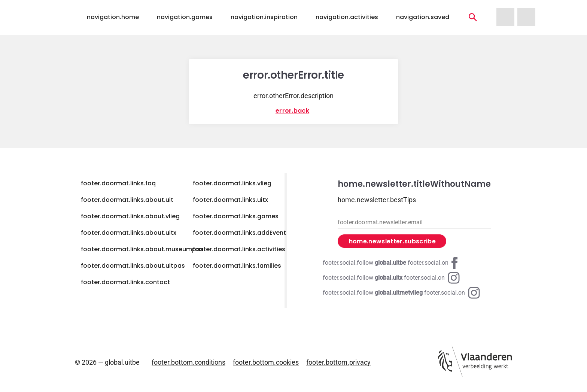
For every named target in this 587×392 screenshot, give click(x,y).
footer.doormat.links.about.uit (127, 200)
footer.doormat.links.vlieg (232, 183)
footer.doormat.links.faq (118, 183)
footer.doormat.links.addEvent (239, 233)
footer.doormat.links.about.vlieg (130, 216)
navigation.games (185, 17)
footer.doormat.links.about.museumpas (142, 249)
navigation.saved (423, 17)
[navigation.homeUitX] (526, 17)
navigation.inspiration (264, 17)
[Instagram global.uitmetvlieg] (401, 293)
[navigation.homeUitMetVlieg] (505, 17)
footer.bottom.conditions (188, 362)
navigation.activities (347, 17)
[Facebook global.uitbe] (392, 263)
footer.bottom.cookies (266, 362)
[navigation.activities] (473, 17)
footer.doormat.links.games (236, 216)
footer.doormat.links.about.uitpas (133, 266)
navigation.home (113, 17)
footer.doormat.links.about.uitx (129, 233)
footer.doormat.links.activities (239, 249)
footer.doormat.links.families (237, 266)
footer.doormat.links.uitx (230, 200)
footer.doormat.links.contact (125, 282)
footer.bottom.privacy (338, 362)
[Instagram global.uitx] (391, 278)
